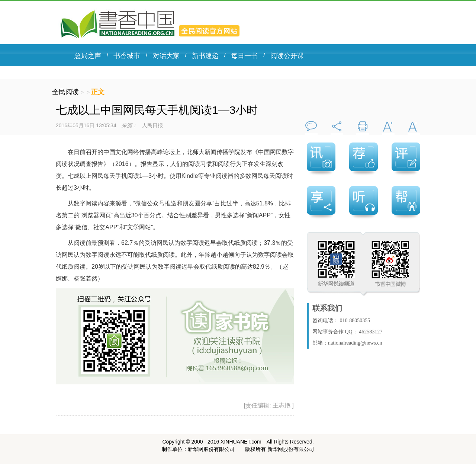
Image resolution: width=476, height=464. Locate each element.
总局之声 (88, 56)
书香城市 (127, 56)
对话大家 (166, 56)
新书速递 (205, 56)
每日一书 (244, 56)
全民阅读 (66, 92)
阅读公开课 (287, 56)
